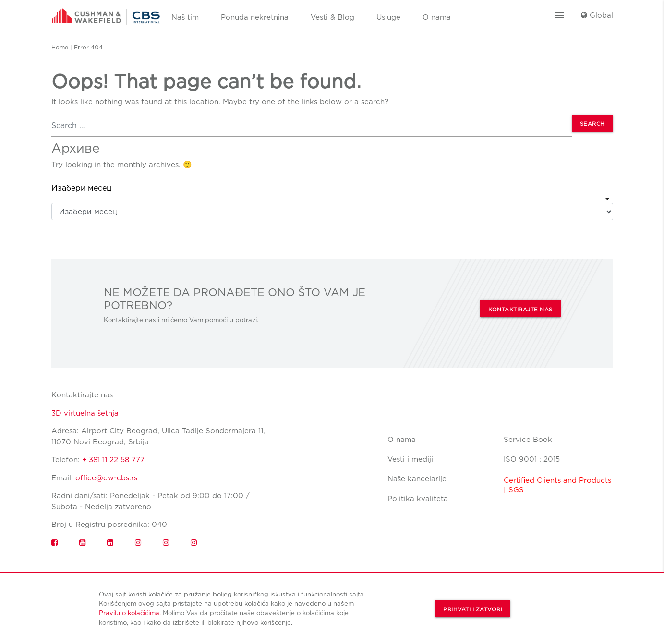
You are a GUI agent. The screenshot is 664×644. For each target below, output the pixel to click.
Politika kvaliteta (418, 499)
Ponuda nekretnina (255, 17)
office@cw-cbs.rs (106, 478)
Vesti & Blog (332, 17)
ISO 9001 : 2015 (532, 459)
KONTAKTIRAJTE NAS (520, 310)
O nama (437, 17)
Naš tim (185, 17)
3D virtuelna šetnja (85, 413)
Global (597, 15)
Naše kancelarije (417, 479)
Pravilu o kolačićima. (130, 613)
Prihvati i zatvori (473, 609)
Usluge (388, 17)
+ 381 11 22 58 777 (113, 460)
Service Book (528, 440)
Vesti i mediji (410, 459)
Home (60, 47)
